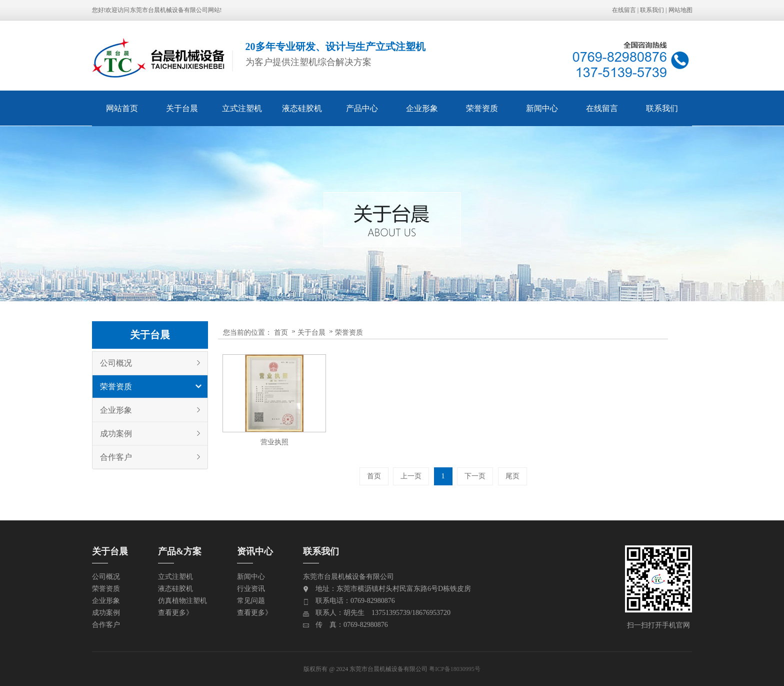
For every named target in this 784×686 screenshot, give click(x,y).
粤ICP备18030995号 (455, 669)
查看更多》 (175, 613)
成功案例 (116, 434)
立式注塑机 (242, 108)
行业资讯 (251, 589)
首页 (281, 332)
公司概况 (116, 363)
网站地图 (680, 10)
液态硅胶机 (302, 108)
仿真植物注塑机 (182, 601)
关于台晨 (182, 108)
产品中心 (362, 108)
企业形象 (422, 108)
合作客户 (116, 457)
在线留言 (624, 10)
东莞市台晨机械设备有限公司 (169, 10)
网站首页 (122, 108)
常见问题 (251, 601)
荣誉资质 (482, 108)
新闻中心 (542, 108)
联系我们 (652, 10)
